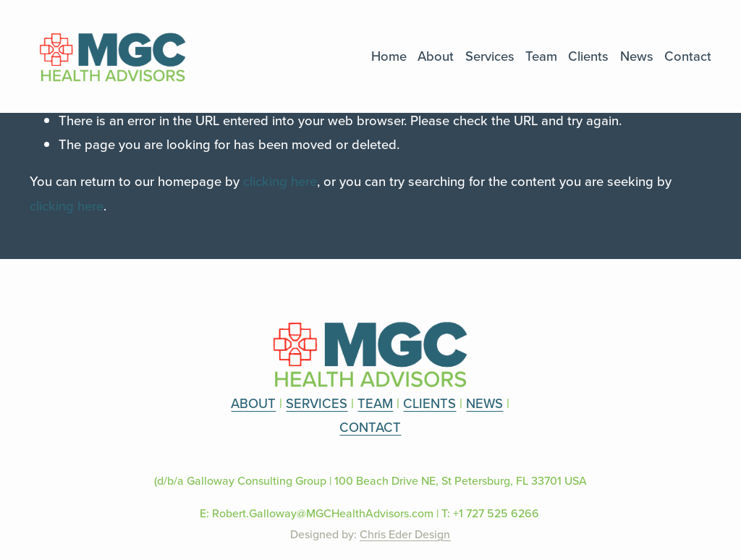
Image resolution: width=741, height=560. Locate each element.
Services (490, 56)
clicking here (280, 181)
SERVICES (317, 403)
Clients (588, 56)
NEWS (484, 403)
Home (389, 56)
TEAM (375, 403)
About (436, 56)
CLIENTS (429, 403)
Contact (688, 56)
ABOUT (253, 403)
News (637, 56)
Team (541, 56)
